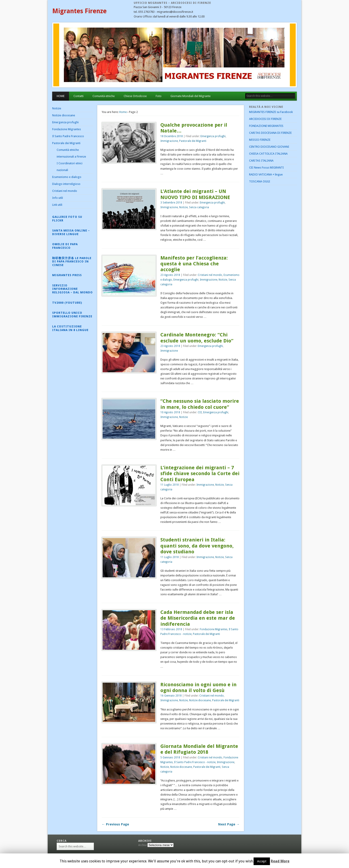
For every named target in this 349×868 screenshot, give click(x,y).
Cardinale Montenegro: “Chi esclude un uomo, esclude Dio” (197, 338)
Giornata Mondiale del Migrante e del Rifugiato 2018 (199, 749)
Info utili (58, 198)
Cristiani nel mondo (210, 275)
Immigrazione (169, 141)
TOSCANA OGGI (260, 181)
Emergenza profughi (213, 136)
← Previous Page (115, 824)
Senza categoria (199, 207)
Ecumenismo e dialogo (67, 177)
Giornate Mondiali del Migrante (191, 96)
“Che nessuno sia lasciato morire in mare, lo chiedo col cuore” (200, 404)
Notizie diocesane (200, 700)
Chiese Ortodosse (135, 96)
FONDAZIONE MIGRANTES (266, 126)
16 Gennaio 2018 (171, 696)
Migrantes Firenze (79, 11)
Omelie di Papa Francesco (65, 246)
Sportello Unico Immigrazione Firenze (72, 315)
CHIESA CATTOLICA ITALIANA (268, 154)
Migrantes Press (67, 275)
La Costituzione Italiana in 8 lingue (70, 328)
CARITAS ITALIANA (261, 161)
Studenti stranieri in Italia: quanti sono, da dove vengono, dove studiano (197, 546)
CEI (200, 412)
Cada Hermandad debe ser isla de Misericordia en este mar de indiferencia (198, 618)
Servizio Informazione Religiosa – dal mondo (72, 289)
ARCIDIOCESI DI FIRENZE (265, 119)
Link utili (57, 205)
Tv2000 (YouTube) (67, 303)
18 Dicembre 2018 (172, 136)
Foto (159, 96)
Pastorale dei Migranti (193, 141)
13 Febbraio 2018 (171, 629)
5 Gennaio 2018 (170, 758)
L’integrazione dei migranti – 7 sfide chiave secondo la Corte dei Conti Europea (200, 474)
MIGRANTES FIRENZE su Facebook (271, 112)
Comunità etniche (104, 96)
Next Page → (229, 824)
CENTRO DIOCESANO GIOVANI (269, 147)
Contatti (79, 96)
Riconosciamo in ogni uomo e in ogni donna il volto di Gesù (198, 687)
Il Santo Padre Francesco (68, 136)
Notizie (183, 207)
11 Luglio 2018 (170, 485)
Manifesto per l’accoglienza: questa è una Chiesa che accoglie (194, 264)
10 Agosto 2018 (170, 412)
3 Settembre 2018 (171, 203)
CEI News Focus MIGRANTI (266, 168)
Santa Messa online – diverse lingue (71, 232)
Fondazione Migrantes (214, 629)
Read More (280, 861)
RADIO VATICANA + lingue (266, 174)
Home (123, 112)
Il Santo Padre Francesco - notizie (195, 762)
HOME (61, 96)
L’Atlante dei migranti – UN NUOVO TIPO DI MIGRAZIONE (195, 194)
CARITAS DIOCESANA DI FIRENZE (270, 133)
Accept (262, 861)
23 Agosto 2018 (170, 275)
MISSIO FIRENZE (260, 140)
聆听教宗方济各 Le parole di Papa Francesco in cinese (72, 262)
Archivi (142, 845)
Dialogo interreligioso (66, 184)
